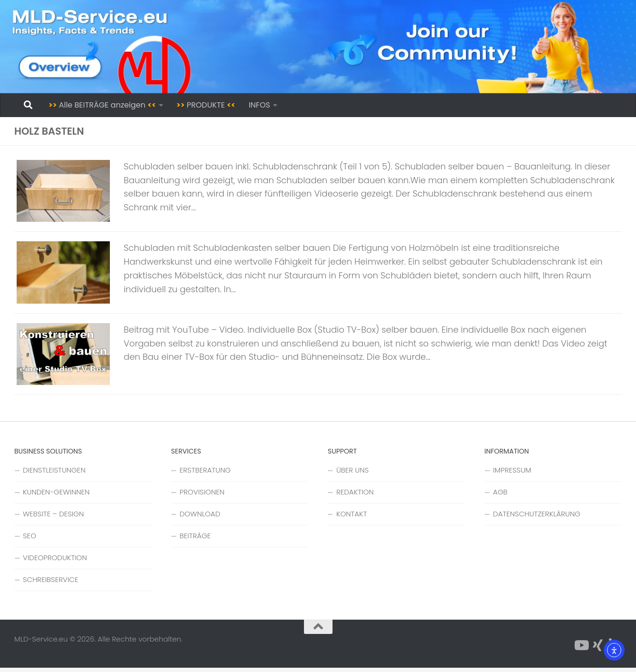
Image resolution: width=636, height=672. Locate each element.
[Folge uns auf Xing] (598, 650)
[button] (21, 651)
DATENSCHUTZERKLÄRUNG (537, 518)
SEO (29, 540)
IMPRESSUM (512, 474)
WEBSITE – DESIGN (53, 518)
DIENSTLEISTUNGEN (54, 474)
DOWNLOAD (200, 518)
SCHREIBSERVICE (50, 584)
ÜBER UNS (352, 474)
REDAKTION (355, 496)
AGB (500, 496)
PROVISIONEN (202, 496)
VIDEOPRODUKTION (55, 562)
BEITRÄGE (195, 540)
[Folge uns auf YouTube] (581, 650)
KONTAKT (352, 518)
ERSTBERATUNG (205, 474)
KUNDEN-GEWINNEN (56, 496)
